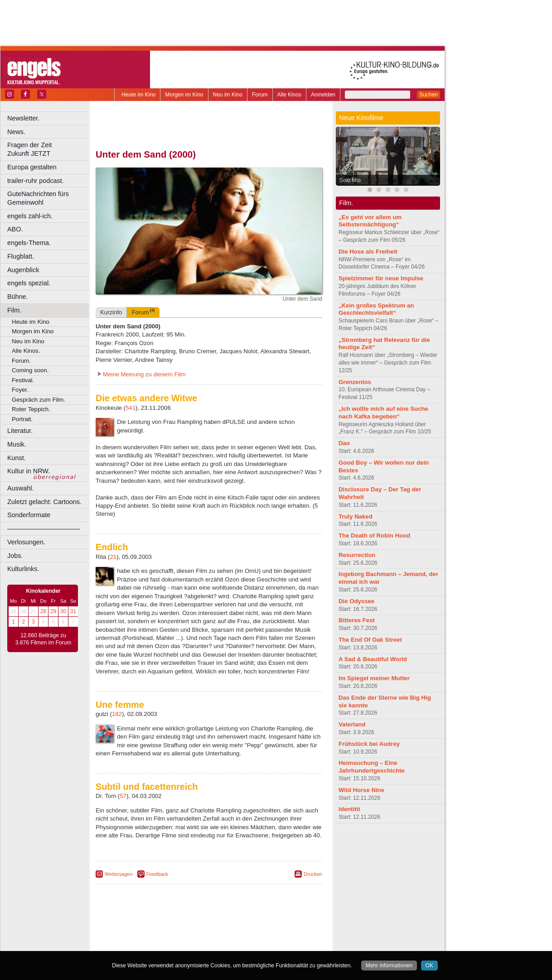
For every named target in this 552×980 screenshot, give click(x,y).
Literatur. (20, 431)
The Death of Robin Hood (374, 536)
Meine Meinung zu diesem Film (144, 374)
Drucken (313, 874)
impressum (204, 929)
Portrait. (22, 419)
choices (161, 937)
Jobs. (15, 556)
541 (131, 408)
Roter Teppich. (31, 409)
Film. (14, 310)
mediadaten (283, 929)
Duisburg (276, 944)
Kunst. (17, 458)
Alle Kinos (289, 95)
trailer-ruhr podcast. (36, 181)
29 (53, 611)
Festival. (23, 380)
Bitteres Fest (357, 620)
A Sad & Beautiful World (373, 659)
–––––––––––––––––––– (44, 528)
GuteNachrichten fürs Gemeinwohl (38, 198)
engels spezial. (29, 283)
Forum (260, 95)
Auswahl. (20, 488)
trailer (209, 937)
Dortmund (221, 944)
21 (114, 557)
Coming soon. (30, 370)
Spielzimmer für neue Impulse (381, 278)
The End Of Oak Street (370, 640)
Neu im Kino (228, 95)
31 (73, 611)
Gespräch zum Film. (39, 400)
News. (16, 132)
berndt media (170, 929)
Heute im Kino (138, 95)
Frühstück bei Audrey (369, 744)
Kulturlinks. (23, 569)
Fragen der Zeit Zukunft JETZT (49, 149)
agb (260, 929)
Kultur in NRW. (29, 471)
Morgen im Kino (184, 95)
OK (429, 966)
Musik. (17, 444)
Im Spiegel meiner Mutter (374, 678)
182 (117, 714)
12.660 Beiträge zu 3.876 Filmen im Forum (43, 639)
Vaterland (352, 724)
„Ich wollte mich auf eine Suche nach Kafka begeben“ (383, 413)
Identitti (349, 809)
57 (123, 796)
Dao (344, 443)
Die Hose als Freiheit (368, 252)
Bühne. (18, 297)
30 (63, 611)
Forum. (21, 361)
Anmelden (323, 95)
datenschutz (236, 929)
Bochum (140, 944)
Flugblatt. (21, 256)
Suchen (429, 95)
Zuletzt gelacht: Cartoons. (44, 502)
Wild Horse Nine (361, 790)
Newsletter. (23, 118)
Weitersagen (119, 874)
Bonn (159, 944)
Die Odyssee (356, 601)
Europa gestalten (32, 167)
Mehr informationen (389, 966)
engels (182, 937)
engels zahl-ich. (30, 216)
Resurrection (357, 555)
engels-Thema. (29, 243)
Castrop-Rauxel (187, 944)
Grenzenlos (355, 382)
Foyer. (20, 390)
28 (43, 611)
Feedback (157, 874)
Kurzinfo (111, 312)
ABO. (15, 229)
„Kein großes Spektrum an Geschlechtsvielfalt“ (376, 309)
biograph (136, 937)
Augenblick (23, 270)
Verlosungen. (26, 542)
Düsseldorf (249, 944)
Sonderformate (29, 515)
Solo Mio (350, 180)
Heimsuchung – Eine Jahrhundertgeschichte (372, 767)
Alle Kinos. (26, 351)
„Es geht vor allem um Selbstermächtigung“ (370, 221)
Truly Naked (356, 516)
